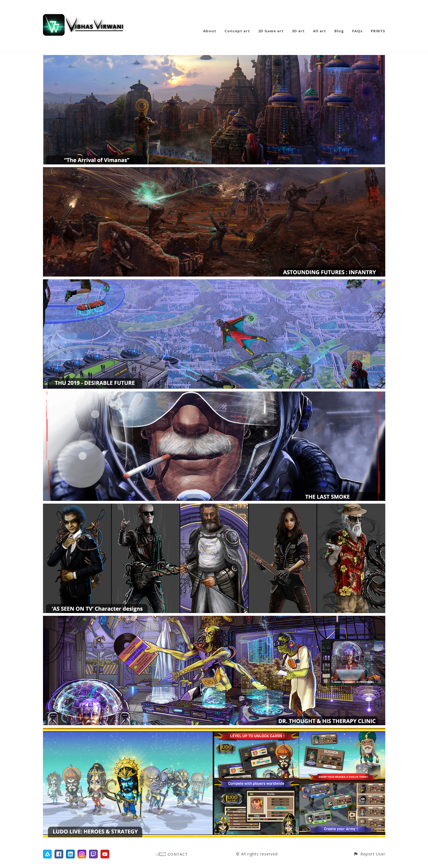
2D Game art (271, 31)
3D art (298, 31)
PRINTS (378, 31)
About (210, 31)
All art (320, 31)
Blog (339, 31)
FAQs (357, 31)
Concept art (237, 31)
